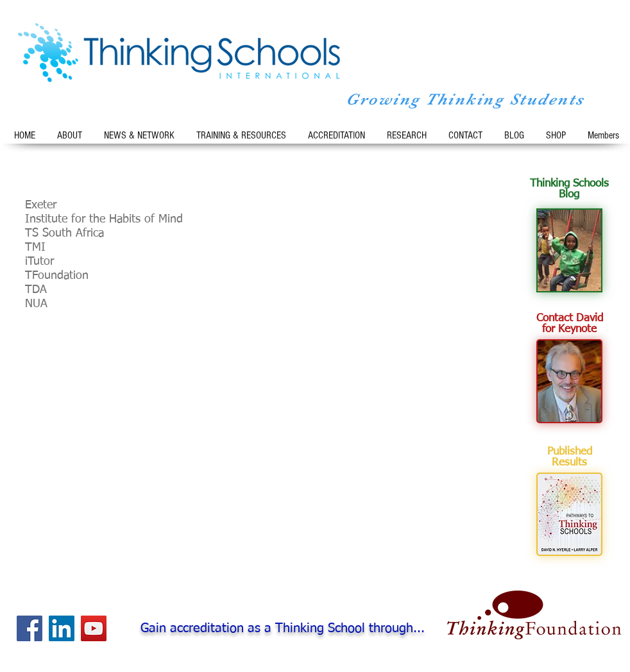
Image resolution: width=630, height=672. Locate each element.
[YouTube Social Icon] (94, 628)
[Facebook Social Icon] (30, 628)
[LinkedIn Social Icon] (62, 628)
